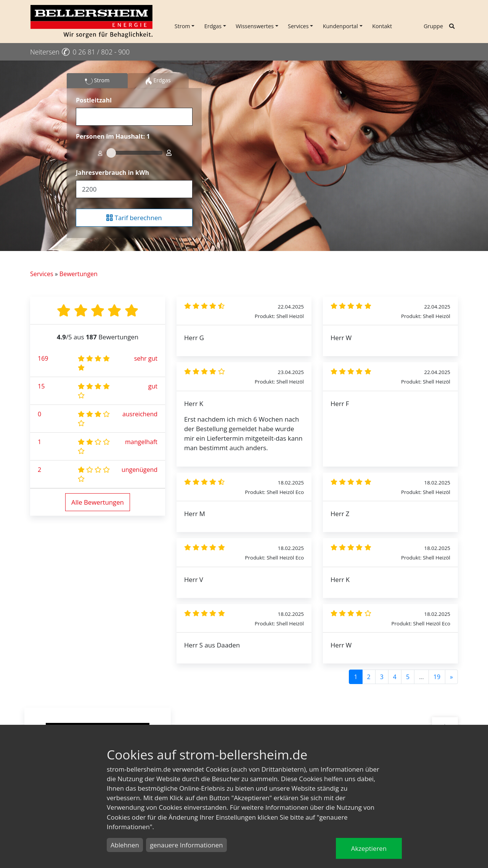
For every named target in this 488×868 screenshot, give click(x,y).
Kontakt (382, 26)
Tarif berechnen (134, 218)
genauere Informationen (186, 845)
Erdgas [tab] (158, 81)
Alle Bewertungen (98, 502)
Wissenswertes (255, 26)
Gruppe (433, 26)
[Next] (451, 677)
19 (437, 677)
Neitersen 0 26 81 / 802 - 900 (80, 52)
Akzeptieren (369, 848)
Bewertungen (79, 274)
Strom (182, 26)
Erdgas (213, 26)
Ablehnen (125, 845)
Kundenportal (340, 26)
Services (298, 26)
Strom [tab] (97, 81)
